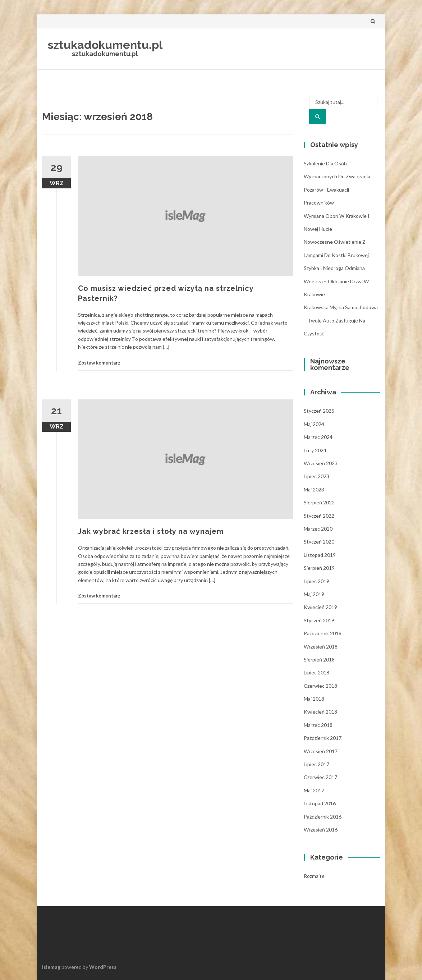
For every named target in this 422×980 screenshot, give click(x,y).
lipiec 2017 (316, 764)
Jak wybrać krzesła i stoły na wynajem (151, 531)
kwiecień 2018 (320, 712)
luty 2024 (315, 450)
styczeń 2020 (319, 542)
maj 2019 (314, 594)
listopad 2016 (320, 803)
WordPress (103, 967)
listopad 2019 (320, 555)
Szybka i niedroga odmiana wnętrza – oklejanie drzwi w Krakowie (336, 281)
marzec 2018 (318, 725)
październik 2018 (323, 633)
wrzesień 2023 (321, 463)
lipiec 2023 (316, 476)
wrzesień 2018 (321, 647)
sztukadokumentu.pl (105, 45)
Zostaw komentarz (99, 363)
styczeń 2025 (319, 411)
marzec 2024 (318, 437)
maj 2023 (314, 489)
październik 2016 (323, 817)
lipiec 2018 (316, 672)
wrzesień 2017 (321, 751)
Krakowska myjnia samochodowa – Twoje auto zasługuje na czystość (341, 320)
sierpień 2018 (319, 660)
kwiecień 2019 (320, 607)
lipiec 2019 (316, 581)
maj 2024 (314, 424)
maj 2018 (314, 699)
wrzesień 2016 (321, 830)
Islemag (51, 967)
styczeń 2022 (319, 516)
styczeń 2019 (319, 620)
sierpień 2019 (319, 568)
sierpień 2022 (319, 502)
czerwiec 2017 (320, 777)
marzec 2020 (318, 529)
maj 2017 (314, 790)
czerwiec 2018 (320, 686)
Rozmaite (314, 876)
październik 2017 (323, 738)
